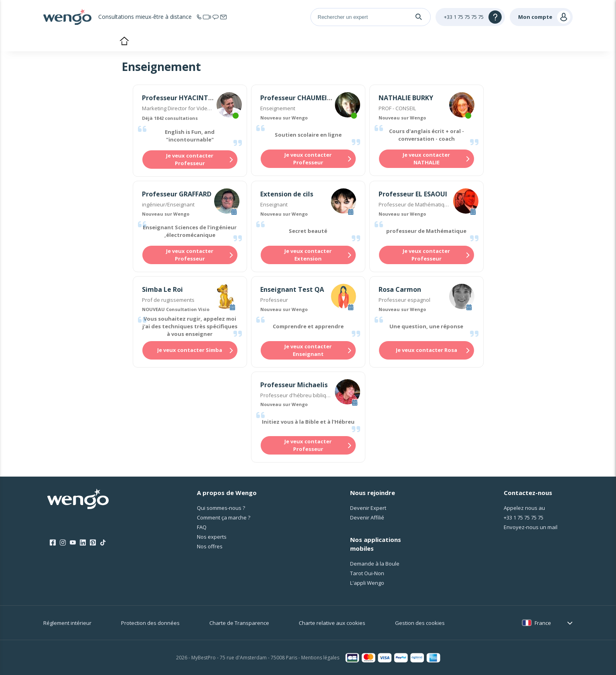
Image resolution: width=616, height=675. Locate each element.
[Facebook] (53, 543)
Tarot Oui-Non (367, 573)
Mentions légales (320, 658)
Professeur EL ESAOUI (413, 194)
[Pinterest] (93, 543)
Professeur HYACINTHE (179, 98)
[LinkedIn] (83, 543)
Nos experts (212, 537)
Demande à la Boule (375, 564)
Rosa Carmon (400, 289)
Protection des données (150, 623)
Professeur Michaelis (294, 385)
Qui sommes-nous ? (221, 508)
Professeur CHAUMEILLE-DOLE (308, 98)
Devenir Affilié (367, 517)
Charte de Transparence (239, 623)
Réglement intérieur (67, 623)
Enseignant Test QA (292, 289)
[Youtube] (73, 543)
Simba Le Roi (162, 289)
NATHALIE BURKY (406, 98)
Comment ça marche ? (224, 517)
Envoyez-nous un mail (531, 527)
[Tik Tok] (103, 543)
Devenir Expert (368, 508)
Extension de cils (287, 194)
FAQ (202, 527)
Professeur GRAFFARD (177, 194)
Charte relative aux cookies (332, 623)
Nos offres (210, 546)
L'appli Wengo (367, 583)
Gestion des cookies (420, 623)
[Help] (470, 17)
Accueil (124, 42)
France (543, 623)
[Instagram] (63, 543)
